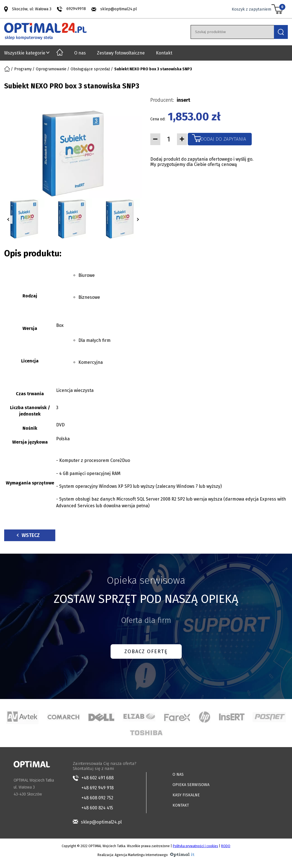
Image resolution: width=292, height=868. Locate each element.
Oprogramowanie (51, 69)
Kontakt (164, 53)
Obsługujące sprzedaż (90, 69)
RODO (226, 846)
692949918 (76, 9)
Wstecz (28, 535)
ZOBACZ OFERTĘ (146, 651)
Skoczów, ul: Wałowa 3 (32, 9)
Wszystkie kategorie (25, 53)
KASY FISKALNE (186, 795)
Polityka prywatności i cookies (195, 846)
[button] (8, 220)
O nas (80, 53)
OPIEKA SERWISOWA (191, 785)
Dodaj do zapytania (223, 139)
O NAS (178, 774)
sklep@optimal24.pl (119, 9)
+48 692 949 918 (98, 788)
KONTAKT (181, 805)
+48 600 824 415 (97, 808)
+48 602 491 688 (98, 778)
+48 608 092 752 (97, 798)
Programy (23, 69)
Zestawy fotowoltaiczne (121, 53)
